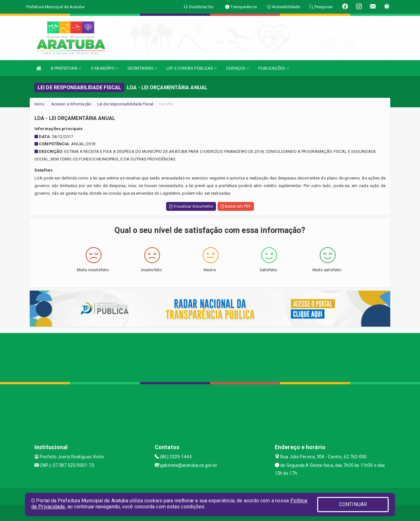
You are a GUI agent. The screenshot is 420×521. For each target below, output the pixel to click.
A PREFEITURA (66, 68)
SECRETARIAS (142, 68)
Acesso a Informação (71, 104)
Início (40, 104)
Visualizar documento (191, 206)
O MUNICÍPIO (104, 68)
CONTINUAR (353, 504)
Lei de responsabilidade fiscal (125, 104)
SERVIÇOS (238, 68)
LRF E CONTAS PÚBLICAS (191, 68)
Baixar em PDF (236, 206)
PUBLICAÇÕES (274, 68)
